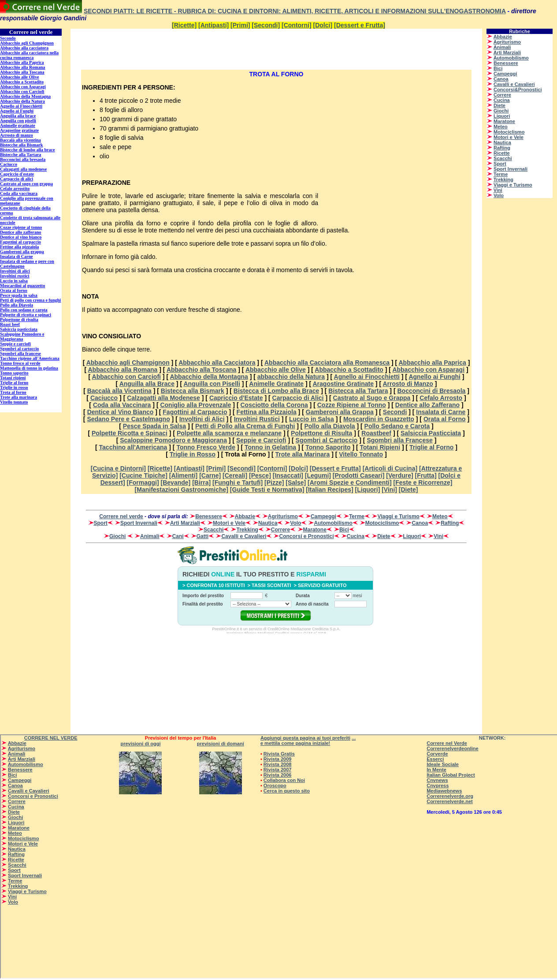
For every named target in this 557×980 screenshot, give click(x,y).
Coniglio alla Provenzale (195, 405)
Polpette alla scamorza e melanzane (229, 433)
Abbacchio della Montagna (209, 377)
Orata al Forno (445, 419)
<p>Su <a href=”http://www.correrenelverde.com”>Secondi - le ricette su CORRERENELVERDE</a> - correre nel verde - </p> (35, 382)
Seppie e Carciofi (261, 440)
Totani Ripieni (380, 447)
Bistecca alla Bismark (193, 391)
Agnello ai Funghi (434, 377)
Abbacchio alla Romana (123, 370)
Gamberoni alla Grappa (340, 412)
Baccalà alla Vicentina (119, 391)
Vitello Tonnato (361, 454)
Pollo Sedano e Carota (397, 426)
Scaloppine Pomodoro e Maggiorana (173, 440)
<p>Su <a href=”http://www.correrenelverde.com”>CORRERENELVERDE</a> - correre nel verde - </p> (520, 139)
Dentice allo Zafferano (427, 405)
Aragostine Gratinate (343, 384)
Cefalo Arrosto (441, 398)
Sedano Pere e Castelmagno (128, 419)
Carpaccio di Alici (298, 398)
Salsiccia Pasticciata (431, 433)
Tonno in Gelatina (270, 447)
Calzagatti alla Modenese (163, 398)
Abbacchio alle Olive (276, 370)
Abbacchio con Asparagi (428, 370)
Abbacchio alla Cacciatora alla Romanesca (327, 363)
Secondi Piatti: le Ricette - (131, 11)
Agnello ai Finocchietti (367, 377)
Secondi (395, 412)
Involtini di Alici (202, 419)
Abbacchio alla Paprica (433, 363)
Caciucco (104, 398)
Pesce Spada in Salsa (154, 426)
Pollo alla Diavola (329, 426)
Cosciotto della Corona (274, 405)
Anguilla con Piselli (212, 384)
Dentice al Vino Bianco (121, 412)
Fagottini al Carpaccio (195, 412)
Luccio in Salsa (312, 419)
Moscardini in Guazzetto (379, 419)
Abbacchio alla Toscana (201, 370)
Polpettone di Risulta (321, 433)
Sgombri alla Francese (399, 440)
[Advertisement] (182, 49)
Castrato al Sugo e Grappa (372, 398)
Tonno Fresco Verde (206, 447)
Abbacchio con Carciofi (126, 377)
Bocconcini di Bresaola (431, 391)
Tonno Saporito (328, 447)
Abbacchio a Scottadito (349, 370)
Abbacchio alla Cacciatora (217, 363)
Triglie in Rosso (193, 454)
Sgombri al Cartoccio (327, 440)
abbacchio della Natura (291, 377)
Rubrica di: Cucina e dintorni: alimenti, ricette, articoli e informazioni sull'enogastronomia (342, 11)
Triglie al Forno (431, 447)
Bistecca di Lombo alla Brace (277, 391)
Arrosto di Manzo (408, 384)
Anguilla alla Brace (147, 384)
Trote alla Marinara (303, 454)
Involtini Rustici (257, 419)
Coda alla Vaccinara (122, 405)
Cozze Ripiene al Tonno (352, 405)
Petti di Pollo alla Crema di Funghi (245, 426)
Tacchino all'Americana (133, 447)
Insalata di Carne (441, 412)
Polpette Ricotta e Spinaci (130, 433)
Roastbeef (376, 433)
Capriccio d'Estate (236, 398)
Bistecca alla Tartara (358, 391)
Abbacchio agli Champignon (128, 363)
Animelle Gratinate (276, 384)
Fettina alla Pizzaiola (267, 412)
